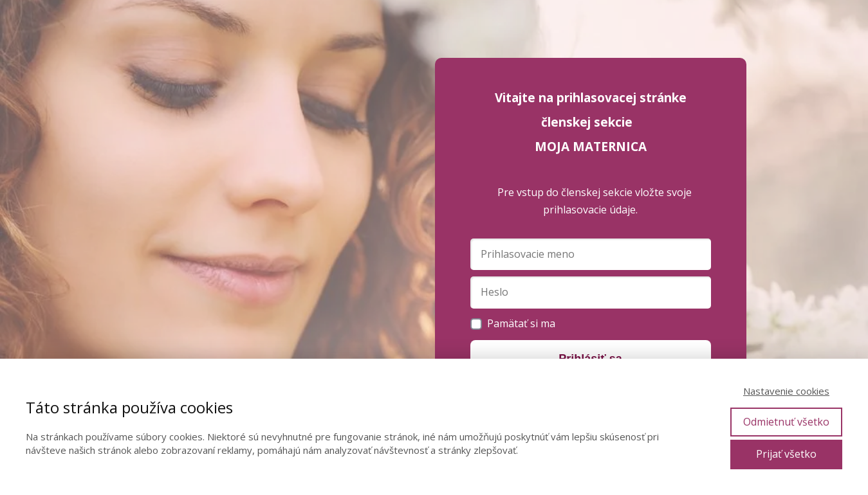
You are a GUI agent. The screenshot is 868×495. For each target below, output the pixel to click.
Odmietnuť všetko (786, 422)
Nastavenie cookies (786, 391)
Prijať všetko (786, 454)
